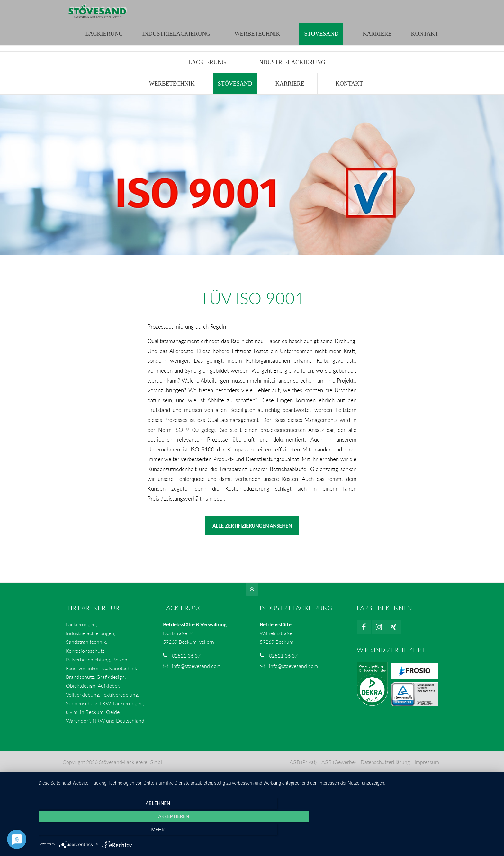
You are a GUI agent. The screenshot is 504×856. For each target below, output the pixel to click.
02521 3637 (129, 7)
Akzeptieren (268, 832)
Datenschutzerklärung (385, 775)
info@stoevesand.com (180, 7)
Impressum (426, 775)
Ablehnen (107, 832)
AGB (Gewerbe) (338, 775)
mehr (429, 832)
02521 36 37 (186, 669)
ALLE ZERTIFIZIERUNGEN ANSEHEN (252, 539)
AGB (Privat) (302, 775)
